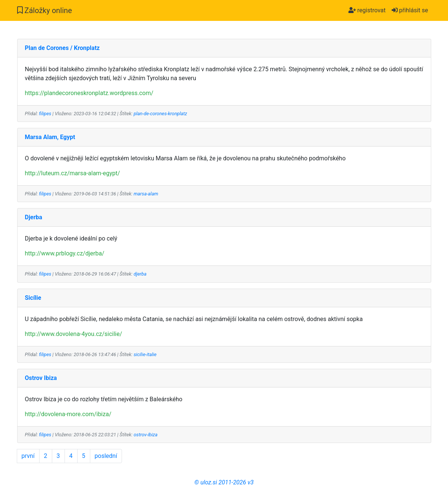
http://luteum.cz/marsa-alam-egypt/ (73, 173)
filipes (45, 114)
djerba (140, 274)
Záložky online (45, 10)
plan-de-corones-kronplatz (160, 114)
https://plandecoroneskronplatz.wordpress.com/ (89, 93)
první (28, 456)
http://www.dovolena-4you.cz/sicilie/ (74, 334)
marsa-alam (146, 194)
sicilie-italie (145, 354)
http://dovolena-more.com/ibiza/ (68, 414)
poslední (106, 456)
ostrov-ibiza (145, 435)
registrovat (367, 10)
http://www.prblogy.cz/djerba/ (65, 253)
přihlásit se (410, 10)
